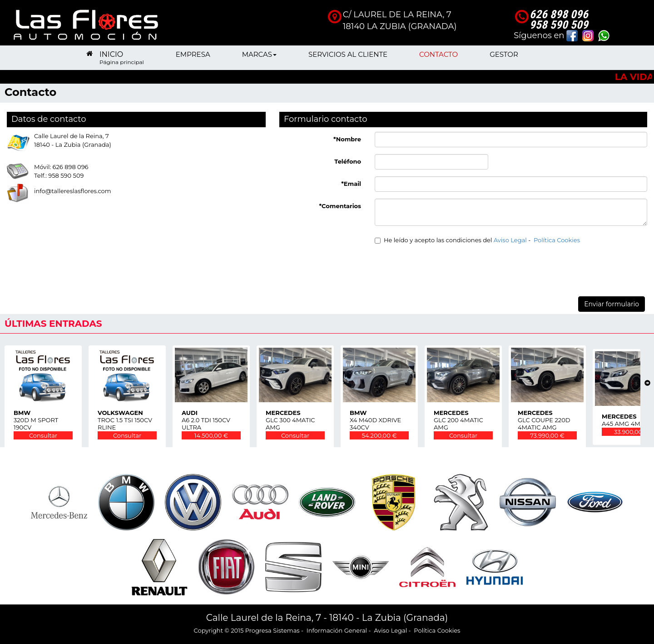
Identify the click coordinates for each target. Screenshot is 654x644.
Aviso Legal (510, 240)
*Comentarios (340, 206)
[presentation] (444, 270)
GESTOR (504, 58)
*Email (351, 184)
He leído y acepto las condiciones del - (477, 240)
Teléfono (348, 161)
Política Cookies (557, 240)
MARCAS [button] (259, 58)
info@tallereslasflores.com (73, 191)
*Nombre (347, 139)
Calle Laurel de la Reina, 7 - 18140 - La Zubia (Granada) (327, 618)
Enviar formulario (612, 304)
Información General (337, 630)
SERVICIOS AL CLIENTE (348, 58)
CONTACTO (438, 58)
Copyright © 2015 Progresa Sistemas (247, 630)
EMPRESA (193, 58)
